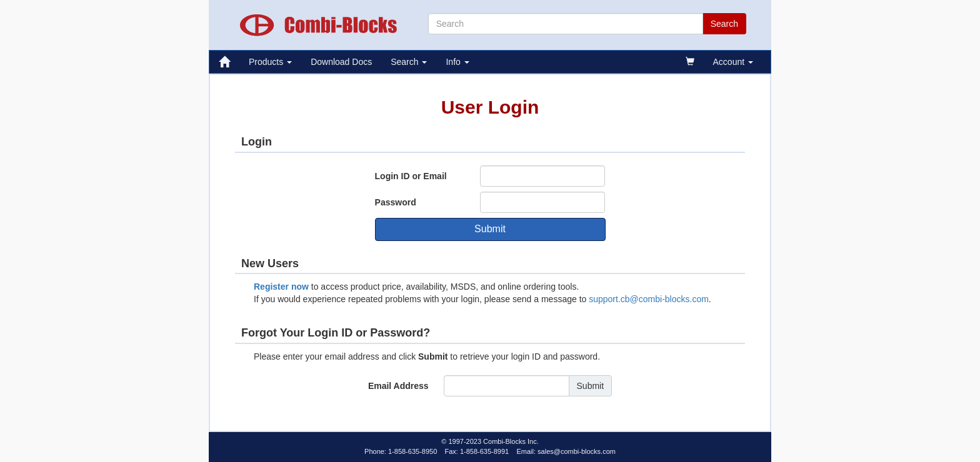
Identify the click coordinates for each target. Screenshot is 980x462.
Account (733, 62)
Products (270, 62)
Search (409, 62)
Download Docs (341, 62)
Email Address (398, 386)
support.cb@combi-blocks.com (649, 299)
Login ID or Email (411, 176)
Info (457, 62)
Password (396, 202)
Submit (490, 229)
